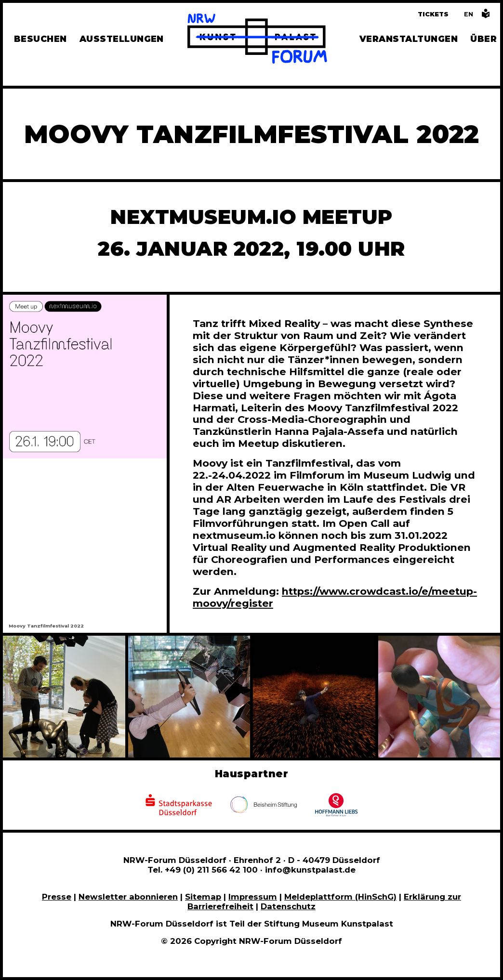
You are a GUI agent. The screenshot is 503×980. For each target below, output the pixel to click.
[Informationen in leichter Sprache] (486, 16)
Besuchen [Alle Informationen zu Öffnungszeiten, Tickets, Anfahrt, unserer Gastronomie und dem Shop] (40, 39)
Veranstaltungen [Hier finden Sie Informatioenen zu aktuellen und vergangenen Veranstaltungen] (409, 39)
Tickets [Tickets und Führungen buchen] (433, 14)
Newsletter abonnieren (128, 897)
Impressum (253, 897)
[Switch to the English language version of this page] (469, 14)
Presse (57, 897)
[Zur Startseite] (257, 40)
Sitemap (203, 897)
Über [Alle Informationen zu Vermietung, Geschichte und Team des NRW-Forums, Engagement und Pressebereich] (483, 39)
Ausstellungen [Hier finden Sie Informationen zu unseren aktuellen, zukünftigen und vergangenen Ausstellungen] (122, 39)
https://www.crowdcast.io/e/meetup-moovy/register (335, 597)
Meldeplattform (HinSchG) (340, 897)
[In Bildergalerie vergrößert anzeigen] (64, 697)
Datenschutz (288, 906)
